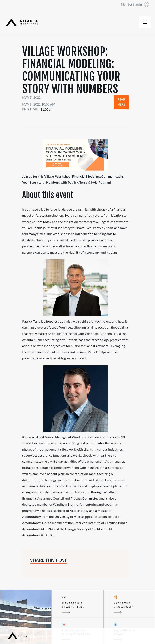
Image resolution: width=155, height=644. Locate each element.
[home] (22, 22)
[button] (145, 22)
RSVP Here (121, 102)
